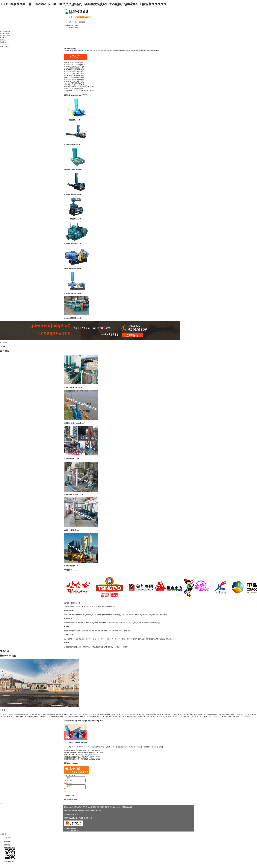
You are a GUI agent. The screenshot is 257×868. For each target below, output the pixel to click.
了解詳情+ (247, 717)
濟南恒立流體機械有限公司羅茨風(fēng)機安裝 (80, 753)
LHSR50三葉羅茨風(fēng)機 (72, 120)
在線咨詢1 (8, 838)
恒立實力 (3, 42)
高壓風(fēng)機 (154, 51)
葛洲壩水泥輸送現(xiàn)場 (72, 459)
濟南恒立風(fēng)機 (71, 51)
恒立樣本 (3, 44)
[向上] (2, 803)
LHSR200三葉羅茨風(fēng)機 (73, 293)
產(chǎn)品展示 (5, 36)
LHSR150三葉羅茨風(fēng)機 (73, 244)
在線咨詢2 (8, 841)
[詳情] (161, 747)
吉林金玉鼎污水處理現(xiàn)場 (73, 387)
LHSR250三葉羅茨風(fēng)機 (73, 318)
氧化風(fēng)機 (144, 51)
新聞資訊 (3, 40)
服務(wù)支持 (69, 763)
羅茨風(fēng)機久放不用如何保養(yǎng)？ (80, 743)
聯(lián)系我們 (5, 46)
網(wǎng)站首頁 (5, 31)
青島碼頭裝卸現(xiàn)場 (71, 566)
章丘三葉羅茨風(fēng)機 (117, 51)
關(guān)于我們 (5, 33)
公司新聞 (73, 721)
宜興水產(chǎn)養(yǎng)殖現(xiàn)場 (75, 423)
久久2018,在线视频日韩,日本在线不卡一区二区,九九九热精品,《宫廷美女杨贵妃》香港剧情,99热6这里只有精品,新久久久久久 (83, 4)
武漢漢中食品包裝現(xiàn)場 (72, 530)
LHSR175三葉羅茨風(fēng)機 (73, 268)
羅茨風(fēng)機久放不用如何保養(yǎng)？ (78, 750)
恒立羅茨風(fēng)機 (71, 800)
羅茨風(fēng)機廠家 (132, 51)
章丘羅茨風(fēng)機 (102, 51)
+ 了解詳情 (4, 342)
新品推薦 (67, 95)
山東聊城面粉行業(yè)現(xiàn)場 (73, 494)
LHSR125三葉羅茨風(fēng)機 (73, 219)
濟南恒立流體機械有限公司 (80, 17)
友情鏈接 (67, 796)
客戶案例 (3, 38)
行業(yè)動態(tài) (93, 721)
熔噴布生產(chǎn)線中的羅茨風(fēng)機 (77, 755)
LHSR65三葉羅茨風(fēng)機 (72, 145)
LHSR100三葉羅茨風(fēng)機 (73, 194)
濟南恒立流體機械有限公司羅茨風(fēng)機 (78, 757)
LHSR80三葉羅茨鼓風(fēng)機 (73, 169)
